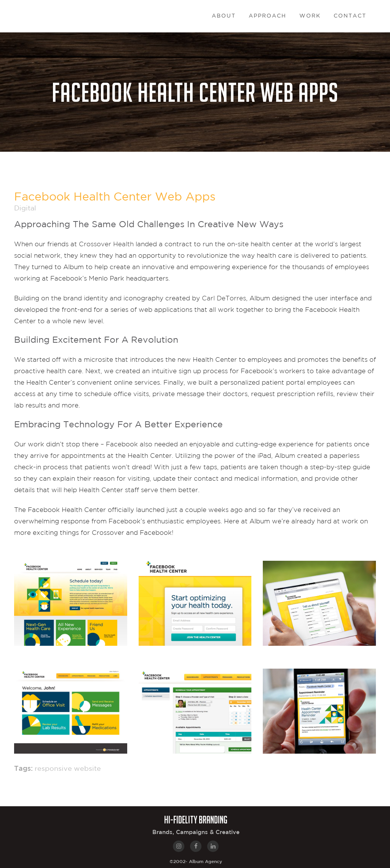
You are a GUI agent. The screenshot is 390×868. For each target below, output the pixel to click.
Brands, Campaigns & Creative (196, 832)
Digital (25, 209)
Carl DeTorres (224, 298)
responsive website (68, 769)
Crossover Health (106, 244)
